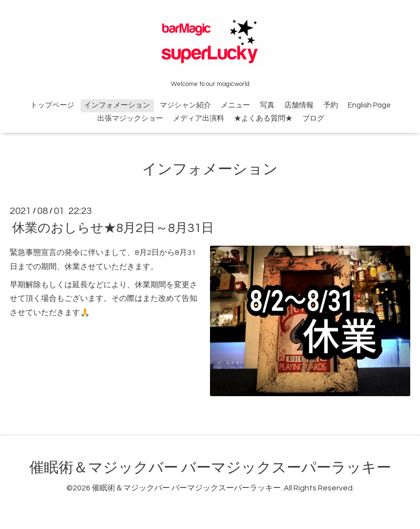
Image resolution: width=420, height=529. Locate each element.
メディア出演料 (199, 118)
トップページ (52, 105)
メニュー (235, 105)
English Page (369, 105)
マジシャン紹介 (185, 105)
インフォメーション (117, 105)
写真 (267, 105)
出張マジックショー (130, 118)
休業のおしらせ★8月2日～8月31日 (113, 228)
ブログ (313, 118)
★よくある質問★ (263, 118)
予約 (331, 105)
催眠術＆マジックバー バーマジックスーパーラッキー (210, 468)
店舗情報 (299, 105)
